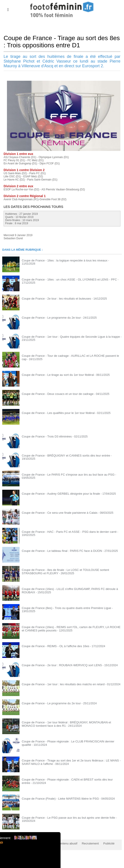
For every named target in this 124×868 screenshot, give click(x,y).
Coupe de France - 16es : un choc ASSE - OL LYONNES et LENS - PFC (65, 279)
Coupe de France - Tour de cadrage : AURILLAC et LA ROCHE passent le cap (68, 356)
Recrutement (84, 843)
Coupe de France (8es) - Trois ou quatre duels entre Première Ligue (62, 608)
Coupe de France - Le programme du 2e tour (49, 318)
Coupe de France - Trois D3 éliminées (44, 436)
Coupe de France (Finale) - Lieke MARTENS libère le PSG (57, 798)
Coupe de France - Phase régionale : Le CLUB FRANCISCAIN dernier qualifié (68, 741)
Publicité (101, 843)
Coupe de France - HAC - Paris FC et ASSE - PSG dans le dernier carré (65, 532)
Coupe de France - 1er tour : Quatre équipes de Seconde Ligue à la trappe (66, 337)
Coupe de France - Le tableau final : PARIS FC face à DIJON (58, 551)
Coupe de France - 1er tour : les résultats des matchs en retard (59, 684)
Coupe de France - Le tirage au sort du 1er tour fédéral (54, 375)
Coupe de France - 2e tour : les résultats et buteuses (53, 298)
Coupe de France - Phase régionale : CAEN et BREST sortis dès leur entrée (67, 779)
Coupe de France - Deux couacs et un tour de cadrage (54, 394)
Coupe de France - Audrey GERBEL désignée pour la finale (57, 494)
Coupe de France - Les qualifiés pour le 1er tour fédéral (55, 413)
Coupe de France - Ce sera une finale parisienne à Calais (56, 513)
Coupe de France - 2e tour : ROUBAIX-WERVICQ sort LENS (58, 665)
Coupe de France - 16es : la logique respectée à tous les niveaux (61, 260)
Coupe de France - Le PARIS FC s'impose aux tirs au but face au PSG (64, 474)
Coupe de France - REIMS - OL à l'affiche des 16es (52, 646)
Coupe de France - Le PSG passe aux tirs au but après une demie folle (64, 818)
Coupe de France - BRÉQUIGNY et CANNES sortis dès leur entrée (62, 455)
